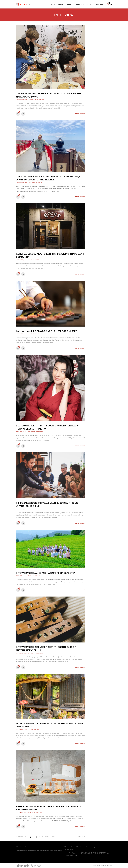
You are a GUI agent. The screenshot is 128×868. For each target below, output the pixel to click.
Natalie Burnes (35, 729)
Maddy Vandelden (37, 183)
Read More (80, 114)
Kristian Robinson (37, 100)
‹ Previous (19, 837)
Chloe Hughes (35, 576)
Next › (47, 837)
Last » (53, 837)
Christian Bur (35, 509)
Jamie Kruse (35, 260)
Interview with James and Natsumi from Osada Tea (46, 573)
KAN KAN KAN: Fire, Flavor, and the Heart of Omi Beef (46, 331)
